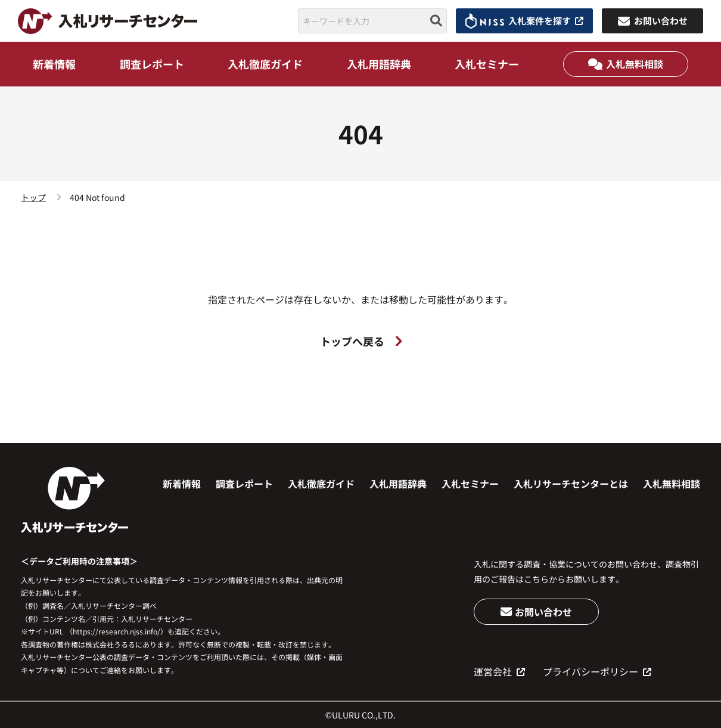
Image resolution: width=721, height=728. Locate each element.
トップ (33, 197)
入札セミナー (487, 64)
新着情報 (54, 64)
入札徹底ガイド (265, 64)
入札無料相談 (626, 64)
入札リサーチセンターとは (571, 484)
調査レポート (152, 64)
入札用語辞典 (379, 64)
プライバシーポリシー (597, 671)
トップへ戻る (361, 341)
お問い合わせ (537, 612)
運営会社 (499, 671)
